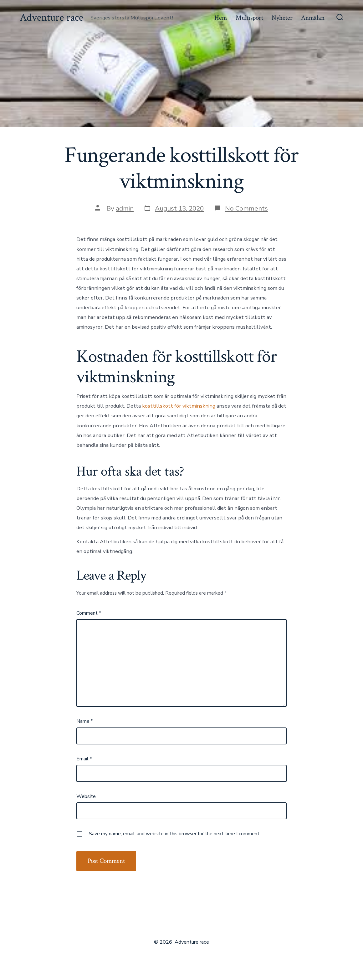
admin (125, 208)
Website (86, 796)
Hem (221, 18)
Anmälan (313, 18)
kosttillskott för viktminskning (179, 406)
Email (84, 759)
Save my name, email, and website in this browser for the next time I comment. (175, 834)
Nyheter (282, 18)
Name (85, 721)
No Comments (246, 208)
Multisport (249, 18)
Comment (89, 613)
